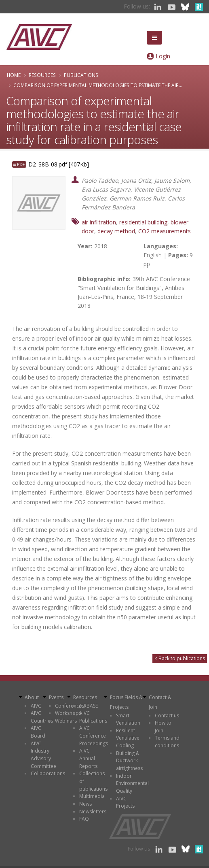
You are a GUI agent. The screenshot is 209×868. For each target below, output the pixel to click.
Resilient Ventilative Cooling (128, 738)
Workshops (68, 713)
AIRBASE (89, 706)
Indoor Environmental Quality (132, 783)
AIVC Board (38, 732)
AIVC (36, 706)
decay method (116, 231)
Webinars (66, 721)
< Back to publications (180, 658)
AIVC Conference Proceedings (94, 736)
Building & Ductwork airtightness (129, 761)
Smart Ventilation (128, 719)
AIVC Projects (125, 802)
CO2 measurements (165, 231)
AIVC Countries (42, 717)
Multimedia (92, 796)
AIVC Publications (93, 717)
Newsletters (93, 811)
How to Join (163, 727)
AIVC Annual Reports (88, 758)
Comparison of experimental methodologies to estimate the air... (98, 85)
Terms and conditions (167, 742)
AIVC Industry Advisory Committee (43, 755)
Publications (81, 75)
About (32, 697)
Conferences (70, 706)
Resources (42, 75)
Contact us (167, 716)
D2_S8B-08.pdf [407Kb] (59, 164)
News (85, 804)
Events (56, 697)
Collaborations (48, 773)
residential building (143, 222)
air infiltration (99, 222)
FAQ (84, 819)
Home (14, 75)
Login (163, 56)
